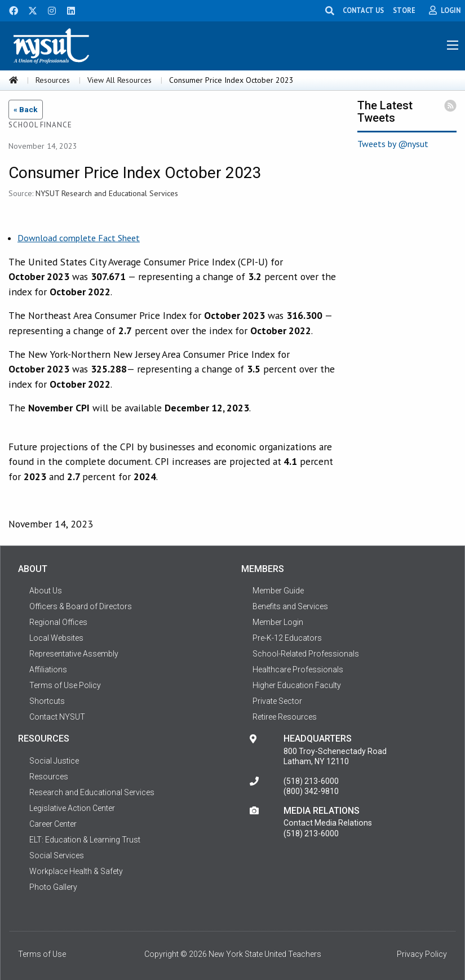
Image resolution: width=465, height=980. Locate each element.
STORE (404, 10)
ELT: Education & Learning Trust (85, 840)
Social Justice (54, 761)
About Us (46, 591)
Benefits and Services (290, 606)
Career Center (53, 824)
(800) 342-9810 (311, 791)
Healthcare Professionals (298, 669)
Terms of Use (42, 954)
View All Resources (119, 80)
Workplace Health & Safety (76, 871)
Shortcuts (47, 701)
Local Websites (56, 638)
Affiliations (48, 669)
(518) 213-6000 (311, 781)
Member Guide (278, 591)
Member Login (278, 622)
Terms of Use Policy (65, 685)
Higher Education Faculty (297, 685)
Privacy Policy (422, 954)
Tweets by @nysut (393, 144)
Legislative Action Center (72, 808)
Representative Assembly (74, 654)
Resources (53, 80)
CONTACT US (363, 10)
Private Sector (277, 701)
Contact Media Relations (328, 823)
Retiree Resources (285, 717)
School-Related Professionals (306, 654)
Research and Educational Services (92, 792)
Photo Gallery (53, 887)
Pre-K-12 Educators (287, 638)
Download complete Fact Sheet (79, 238)
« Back (26, 109)
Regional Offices (58, 622)
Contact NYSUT (57, 717)
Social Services (57, 855)
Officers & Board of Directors (81, 606)
